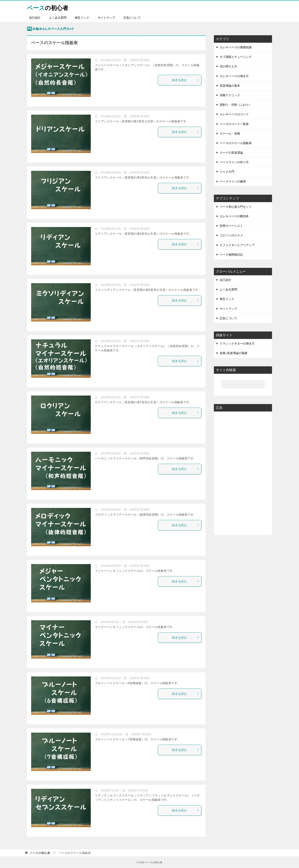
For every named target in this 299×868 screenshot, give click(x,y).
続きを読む (186, 80)
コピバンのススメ (231, 235)
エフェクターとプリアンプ (237, 245)
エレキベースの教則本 (234, 216)
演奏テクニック (230, 95)
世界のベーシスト (231, 226)
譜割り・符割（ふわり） (236, 105)
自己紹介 (35, 18)
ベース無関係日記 (231, 255)
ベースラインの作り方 (234, 162)
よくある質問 (58, 18)
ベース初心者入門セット (236, 207)
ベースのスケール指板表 (236, 143)
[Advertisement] (243, 473)
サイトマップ (106, 18)
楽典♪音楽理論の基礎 (233, 353)
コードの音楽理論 (231, 153)
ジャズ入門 (227, 172)
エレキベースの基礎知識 (236, 47)
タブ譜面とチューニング (236, 57)
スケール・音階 (230, 134)
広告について (132, 18)
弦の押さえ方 (228, 66)
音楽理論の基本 (230, 86)
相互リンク (82, 18)
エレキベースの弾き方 (234, 76)
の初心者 (49, 7)
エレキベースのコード (234, 114)
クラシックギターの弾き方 (237, 344)
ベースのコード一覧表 (234, 124)
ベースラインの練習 (233, 181)
